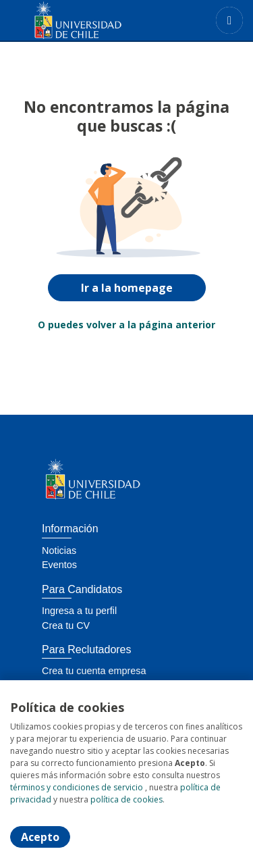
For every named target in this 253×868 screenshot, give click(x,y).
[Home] (58, 21)
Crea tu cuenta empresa (94, 671)
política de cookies (126, 799)
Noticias (59, 551)
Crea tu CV (66, 626)
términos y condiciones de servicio (77, 787)
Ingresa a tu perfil (79, 611)
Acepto (40, 837)
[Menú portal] (229, 20)
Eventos (59, 565)
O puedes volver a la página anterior (126, 325)
